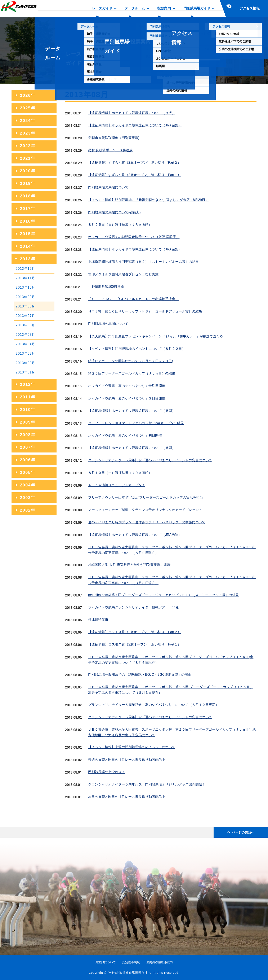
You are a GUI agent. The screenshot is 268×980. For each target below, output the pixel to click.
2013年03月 (25, 353)
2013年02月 (25, 363)
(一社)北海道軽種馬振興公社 (127, 973)
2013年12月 (25, 269)
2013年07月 (25, 316)
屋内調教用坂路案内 (160, 962)
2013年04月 (25, 344)
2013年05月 (25, 335)
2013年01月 (25, 372)
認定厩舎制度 (131, 962)
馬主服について (106, 962)
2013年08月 (25, 306)
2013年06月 (25, 325)
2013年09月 (25, 297)
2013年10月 (25, 287)
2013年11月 (25, 278)
